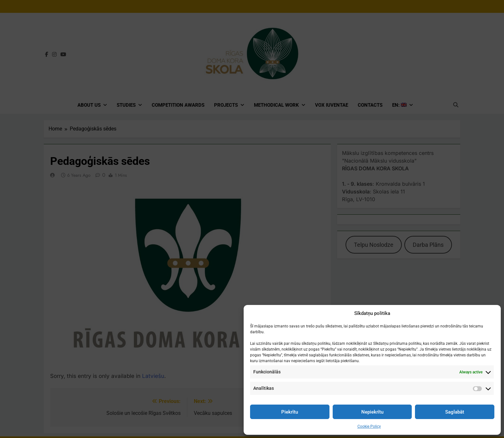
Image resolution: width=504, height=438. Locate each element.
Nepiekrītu (372, 412)
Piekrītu (290, 412)
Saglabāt (455, 412)
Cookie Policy (369, 426)
